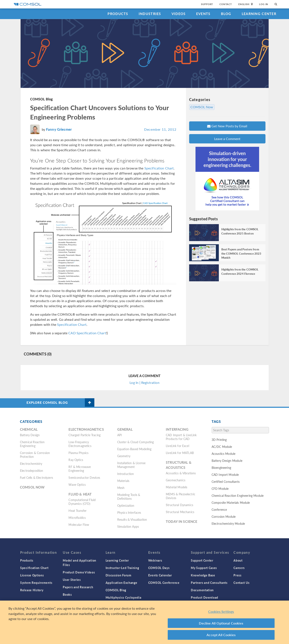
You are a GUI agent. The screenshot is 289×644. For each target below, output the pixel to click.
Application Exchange (121, 583)
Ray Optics (76, 460)
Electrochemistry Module (228, 523)
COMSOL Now (202, 107)
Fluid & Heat (80, 494)
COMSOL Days (159, 568)
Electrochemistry (31, 464)
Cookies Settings (221, 612)
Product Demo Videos (79, 572)
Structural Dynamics (179, 505)
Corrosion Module (224, 516)
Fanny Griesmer (59, 129)
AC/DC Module (222, 447)
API (119, 435)
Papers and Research (78, 587)
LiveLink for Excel (177, 446)
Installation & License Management (131, 465)
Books (67, 594)
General (125, 429)
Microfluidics (77, 518)
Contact (226, 4)
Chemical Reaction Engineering (32, 444)
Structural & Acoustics (179, 465)
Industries (150, 14)
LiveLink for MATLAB (180, 453)
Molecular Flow (79, 525)
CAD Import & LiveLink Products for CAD (181, 437)
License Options (32, 575)
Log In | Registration (144, 382)
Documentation (202, 590)
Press (237, 575)
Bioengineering (221, 468)
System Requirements (36, 583)
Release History (32, 590)
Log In (264, 4)
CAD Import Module (225, 475)
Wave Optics (77, 484)
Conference (219, 509)
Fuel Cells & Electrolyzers (36, 477)
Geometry (124, 456)
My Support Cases (204, 568)
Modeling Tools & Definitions (129, 497)
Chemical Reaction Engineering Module (238, 495)
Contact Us (241, 583)
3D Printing (219, 440)
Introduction (126, 474)
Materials (123, 481)
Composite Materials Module (231, 502)
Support (207, 4)
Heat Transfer (77, 511)
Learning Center (259, 14)
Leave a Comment (227, 139)
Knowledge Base (203, 575)
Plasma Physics (78, 453)
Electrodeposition (32, 471)
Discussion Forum (119, 575)
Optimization (126, 505)
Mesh (121, 488)
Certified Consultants (226, 482)
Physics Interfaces (129, 512)
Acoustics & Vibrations (181, 473)
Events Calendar (160, 575)
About (238, 560)
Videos (179, 14)
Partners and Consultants (209, 583)
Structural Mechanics (180, 512)
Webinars (155, 560)
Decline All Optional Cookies (221, 623)
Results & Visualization (132, 519)
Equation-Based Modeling (134, 449)
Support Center (202, 560)
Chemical (29, 429)
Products (118, 14)
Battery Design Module (227, 461)
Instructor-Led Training (122, 568)
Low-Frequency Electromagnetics (80, 444)
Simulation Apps (128, 526)
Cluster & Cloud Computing (136, 442)
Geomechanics (176, 480)
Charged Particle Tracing (84, 435)
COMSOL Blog (42, 99)
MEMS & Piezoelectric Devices (181, 496)
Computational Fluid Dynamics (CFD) (82, 502)
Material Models (177, 487)
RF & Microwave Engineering (80, 469)
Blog (226, 14)
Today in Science (181, 521)
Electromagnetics (86, 429)
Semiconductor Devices (84, 477)
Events (203, 14)
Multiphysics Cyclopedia (124, 597)
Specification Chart (159, 168)
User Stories (72, 580)
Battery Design (30, 435)
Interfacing (177, 429)
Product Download (205, 597)
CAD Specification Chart (87, 333)
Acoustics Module (223, 454)
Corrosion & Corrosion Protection (35, 455)
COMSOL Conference (164, 583)
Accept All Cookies (221, 635)
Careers (239, 568)
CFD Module (220, 489)
